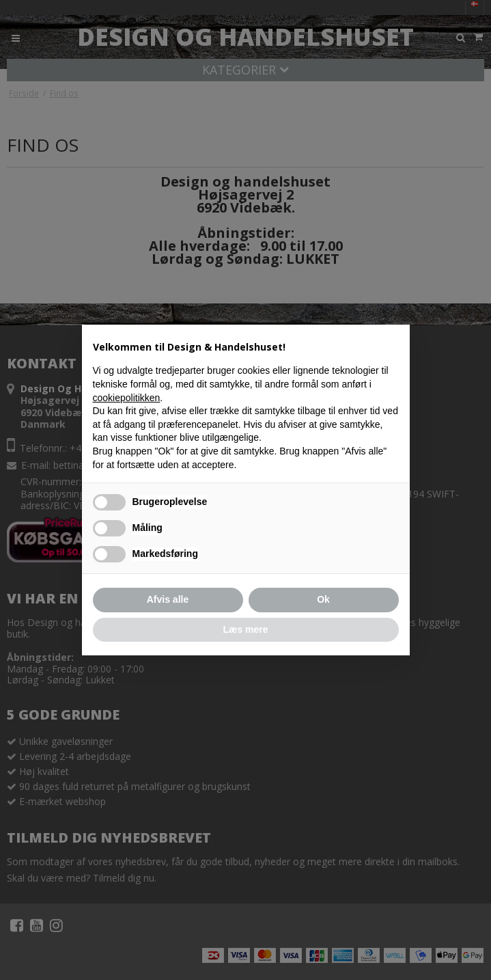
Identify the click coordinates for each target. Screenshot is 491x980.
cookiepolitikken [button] (127, 398)
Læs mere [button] (245, 629)
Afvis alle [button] (168, 599)
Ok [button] (323, 599)
